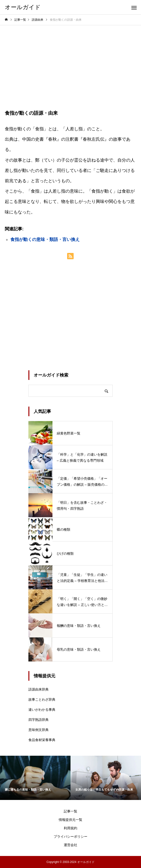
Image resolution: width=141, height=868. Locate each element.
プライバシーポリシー (70, 837)
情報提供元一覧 (70, 820)
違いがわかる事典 (42, 710)
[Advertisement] (70, 61)
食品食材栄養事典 (42, 740)
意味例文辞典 (38, 730)
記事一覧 (70, 811)
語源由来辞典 (38, 689)
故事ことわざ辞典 (42, 699)
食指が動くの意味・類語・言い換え (45, 239)
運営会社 (70, 845)
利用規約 (70, 828)
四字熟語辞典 (38, 720)
